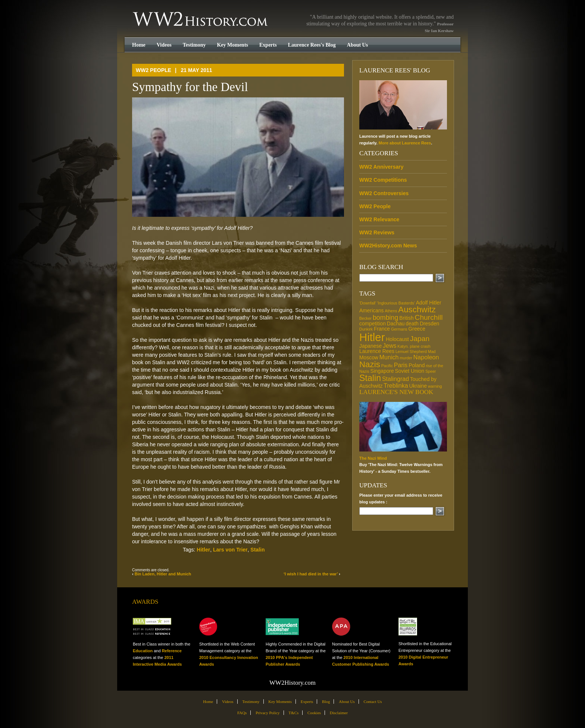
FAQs (242, 713)
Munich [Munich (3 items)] (389, 357)
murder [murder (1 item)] (406, 358)
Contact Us (373, 702)
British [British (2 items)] (406, 318)
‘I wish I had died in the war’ (311, 574)
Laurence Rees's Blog (312, 45)
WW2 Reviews (377, 232)
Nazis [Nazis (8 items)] (370, 364)
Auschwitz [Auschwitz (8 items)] (417, 310)
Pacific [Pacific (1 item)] (387, 366)
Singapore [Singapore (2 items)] (382, 371)
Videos (164, 45)
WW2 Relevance (379, 219)
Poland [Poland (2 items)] (417, 365)
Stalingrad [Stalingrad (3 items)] (395, 379)
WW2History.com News (388, 246)
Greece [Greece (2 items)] (417, 329)
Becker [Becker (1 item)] (365, 318)
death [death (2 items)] (412, 324)
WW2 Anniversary (381, 167)
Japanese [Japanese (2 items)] (370, 346)
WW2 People (154, 70)
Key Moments (232, 45)
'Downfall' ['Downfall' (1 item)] (368, 303)
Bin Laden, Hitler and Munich (163, 574)
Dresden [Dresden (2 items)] (429, 324)
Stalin (257, 550)
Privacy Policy (268, 713)
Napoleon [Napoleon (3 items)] (426, 357)
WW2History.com (201, 20)
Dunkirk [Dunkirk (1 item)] (366, 329)
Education (143, 651)
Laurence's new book (396, 392)
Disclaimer (339, 713)
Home (139, 45)
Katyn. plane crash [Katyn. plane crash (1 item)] (414, 346)
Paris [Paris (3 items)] (401, 365)
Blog (326, 702)
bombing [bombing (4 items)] (385, 318)
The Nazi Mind (373, 458)
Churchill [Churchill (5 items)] (428, 317)
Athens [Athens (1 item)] (391, 311)
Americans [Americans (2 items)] (372, 310)
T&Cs (293, 713)
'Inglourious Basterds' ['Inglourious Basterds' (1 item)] (396, 303)
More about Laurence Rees (405, 143)
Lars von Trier (230, 550)
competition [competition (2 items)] (373, 324)
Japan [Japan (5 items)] (420, 339)
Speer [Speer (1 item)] (431, 371)
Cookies (314, 713)
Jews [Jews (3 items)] (390, 346)
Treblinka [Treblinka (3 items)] (396, 385)
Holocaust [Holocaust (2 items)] (397, 339)
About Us (357, 45)
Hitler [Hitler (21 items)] (372, 337)
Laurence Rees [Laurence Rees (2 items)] (377, 351)
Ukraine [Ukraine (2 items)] (418, 386)
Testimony (194, 45)
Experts (268, 45)
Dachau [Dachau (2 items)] (396, 324)
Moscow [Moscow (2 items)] (369, 357)
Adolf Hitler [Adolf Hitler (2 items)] (429, 303)
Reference (172, 651)
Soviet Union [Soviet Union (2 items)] (409, 371)
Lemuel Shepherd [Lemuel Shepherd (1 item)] (411, 351)
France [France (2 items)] (382, 329)
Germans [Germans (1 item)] (399, 329)
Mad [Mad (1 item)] (432, 351)
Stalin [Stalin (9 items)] (370, 378)
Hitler (203, 550)
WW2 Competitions (383, 180)
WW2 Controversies (384, 193)
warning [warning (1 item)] (435, 386)
